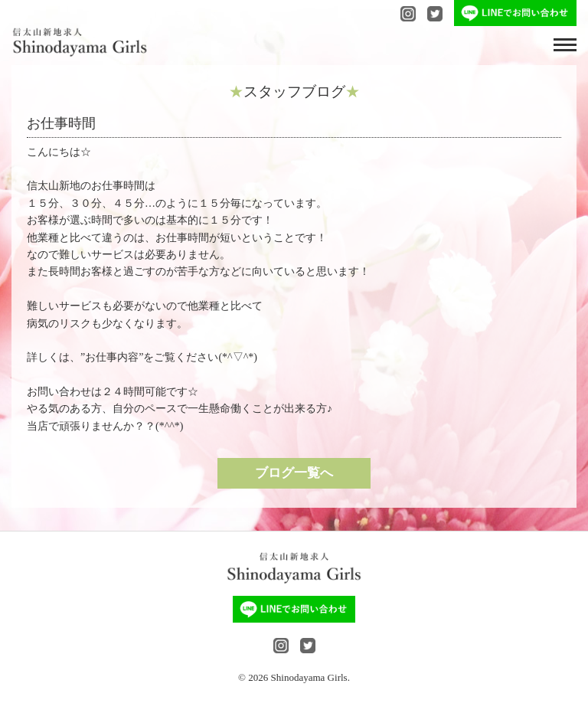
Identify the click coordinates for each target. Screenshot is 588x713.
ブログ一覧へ (294, 473)
